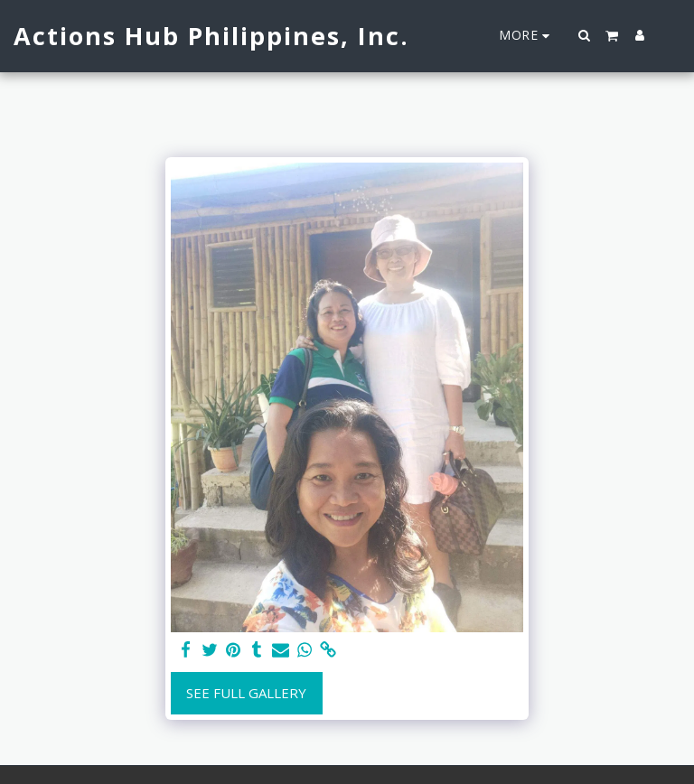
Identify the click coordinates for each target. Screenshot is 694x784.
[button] (585, 35)
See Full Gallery (246, 693)
